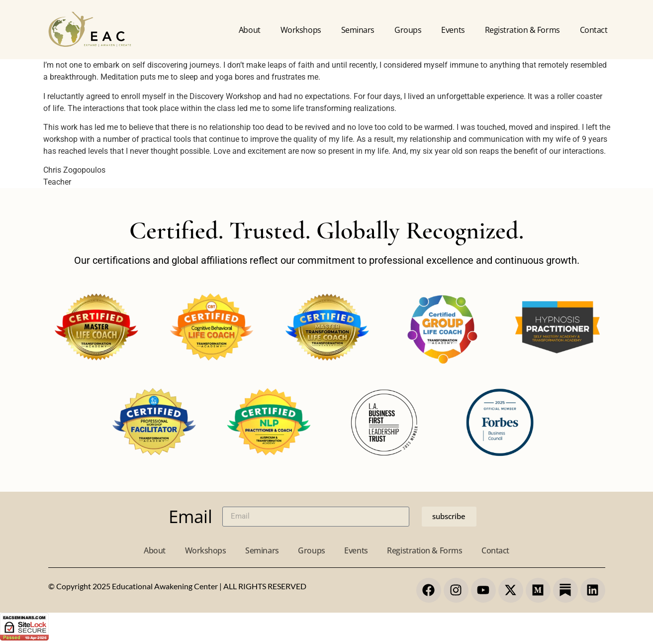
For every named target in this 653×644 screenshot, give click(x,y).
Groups (408, 30)
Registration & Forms (426, 550)
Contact (594, 30)
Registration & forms (522, 30)
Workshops (301, 30)
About (250, 30)
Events (453, 30)
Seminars (358, 30)
